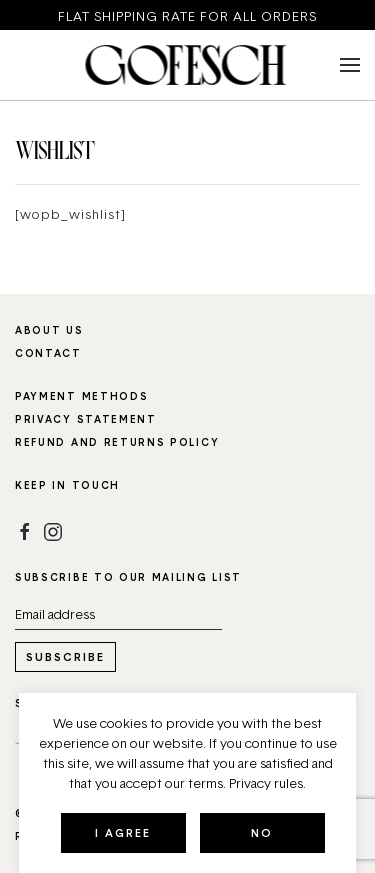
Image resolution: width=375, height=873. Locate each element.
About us (49, 330)
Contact (48, 353)
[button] (350, 65)
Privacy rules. (267, 783)
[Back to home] (187, 65)
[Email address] (118, 614)
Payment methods (81, 396)
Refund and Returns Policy (117, 442)
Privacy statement (86, 419)
